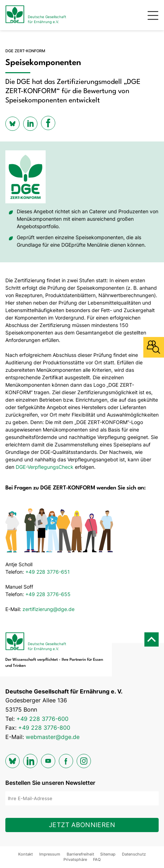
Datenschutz (134, 854)
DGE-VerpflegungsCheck (45, 467)
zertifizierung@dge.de (48, 609)
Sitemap (108, 854)
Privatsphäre (75, 859)
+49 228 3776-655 (48, 594)
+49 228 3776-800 (44, 728)
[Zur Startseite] (36, 15)
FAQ (97, 859)
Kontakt (25, 854)
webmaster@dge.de (53, 737)
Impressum (50, 854)
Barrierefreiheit (80, 854)
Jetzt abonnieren (82, 825)
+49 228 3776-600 (42, 719)
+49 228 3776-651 (48, 572)
